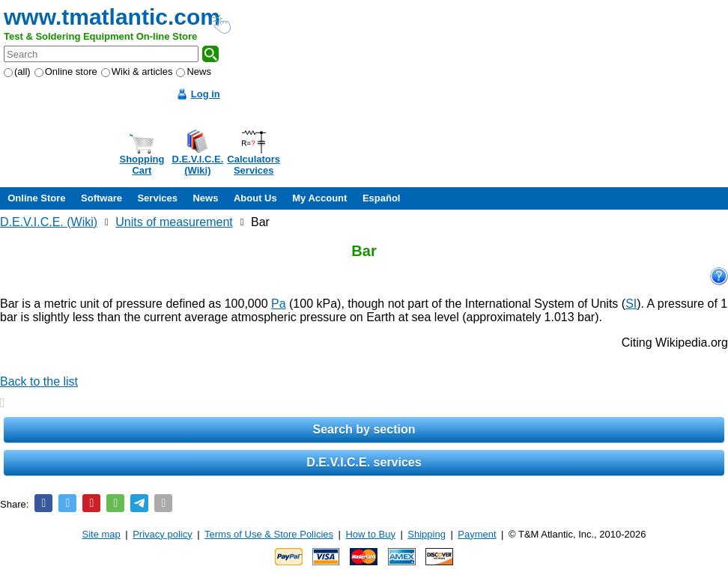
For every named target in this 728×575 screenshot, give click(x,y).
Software (101, 198)
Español (382, 198)
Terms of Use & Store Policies (269, 534)
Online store (66, 72)
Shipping (427, 534)
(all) (17, 72)
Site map (101, 534)
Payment (477, 534)
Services (157, 198)
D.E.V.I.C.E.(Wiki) (197, 165)
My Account (319, 198)
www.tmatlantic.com (112, 17)
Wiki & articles (137, 72)
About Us (255, 198)
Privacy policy (162, 534)
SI (631, 304)
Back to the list (39, 381)
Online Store (36, 198)
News (194, 72)
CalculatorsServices (254, 165)
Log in (206, 94)
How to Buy (370, 534)
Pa (279, 304)
